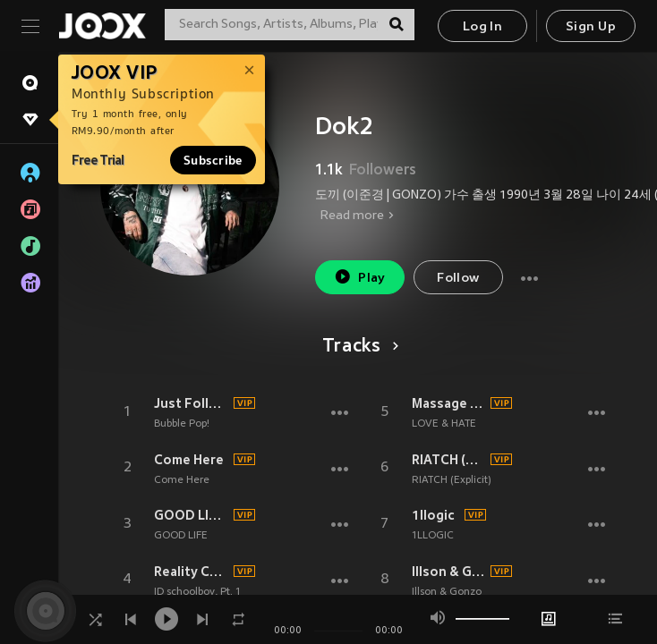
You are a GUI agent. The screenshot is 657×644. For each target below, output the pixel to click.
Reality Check (191, 572)
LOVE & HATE (444, 424)
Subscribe (213, 160)
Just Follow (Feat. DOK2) (191, 403)
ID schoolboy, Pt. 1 (197, 592)
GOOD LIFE (181, 536)
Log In (482, 27)
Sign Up (591, 27)
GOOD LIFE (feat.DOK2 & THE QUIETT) (191, 515)
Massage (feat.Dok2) (449, 403)
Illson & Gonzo (449, 572)
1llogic (433, 515)
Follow (458, 279)
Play (359, 277)
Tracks (358, 347)
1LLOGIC (433, 536)
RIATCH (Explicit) (449, 460)
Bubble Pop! (182, 424)
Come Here (189, 460)
